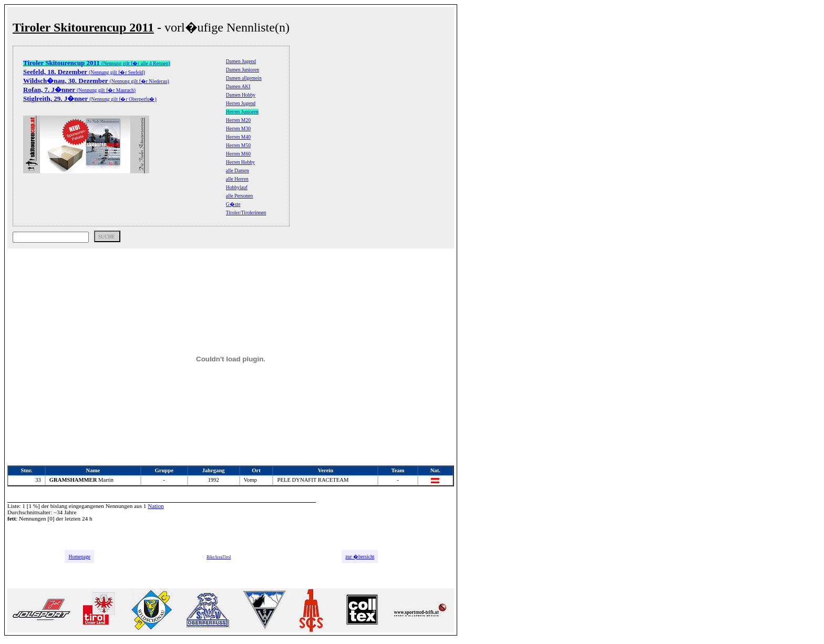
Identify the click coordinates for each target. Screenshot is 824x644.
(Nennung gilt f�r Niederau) (96, 81)
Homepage (79, 557)
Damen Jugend (241, 61)
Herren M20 (238, 120)
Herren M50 (238, 145)
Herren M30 (238, 128)
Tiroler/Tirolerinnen (246, 212)
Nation (156, 506)
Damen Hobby (241, 95)
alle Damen (238, 170)
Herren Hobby (240, 162)
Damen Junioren (243, 70)
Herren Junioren (242, 112)
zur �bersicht (360, 557)
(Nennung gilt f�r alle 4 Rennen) (97, 63)
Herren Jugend (241, 103)
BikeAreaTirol (219, 557)
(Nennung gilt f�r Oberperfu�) (90, 99)
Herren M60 (238, 154)
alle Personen (239, 196)
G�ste (233, 204)
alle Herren (237, 179)
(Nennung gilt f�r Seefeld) (84, 72)
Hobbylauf (237, 187)
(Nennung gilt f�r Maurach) (79, 90)
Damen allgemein (244, 78)
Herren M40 (238, 137)
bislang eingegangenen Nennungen (92, 506)
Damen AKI (238, 86)
